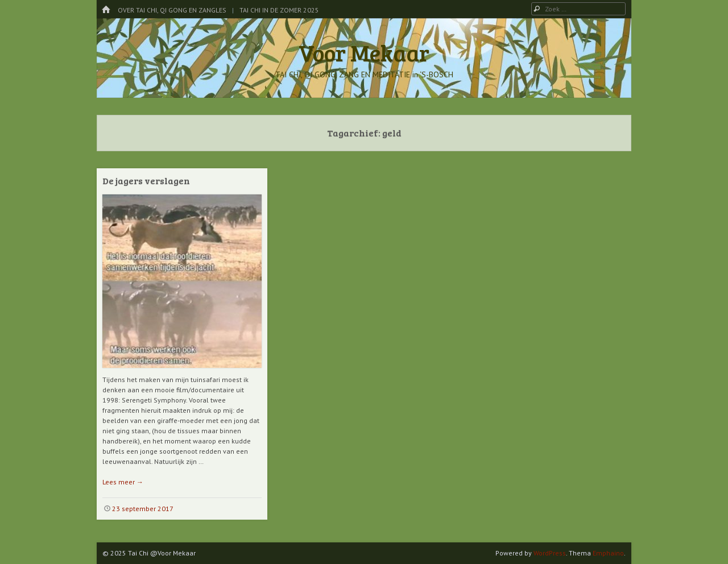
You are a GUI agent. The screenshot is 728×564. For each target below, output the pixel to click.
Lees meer (123, 482)
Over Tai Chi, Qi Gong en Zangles (172, 10)
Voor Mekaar (364, 52)
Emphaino (608, 553)
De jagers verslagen (146, 181)
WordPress (550, 553)
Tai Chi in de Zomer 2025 (279, 10)
